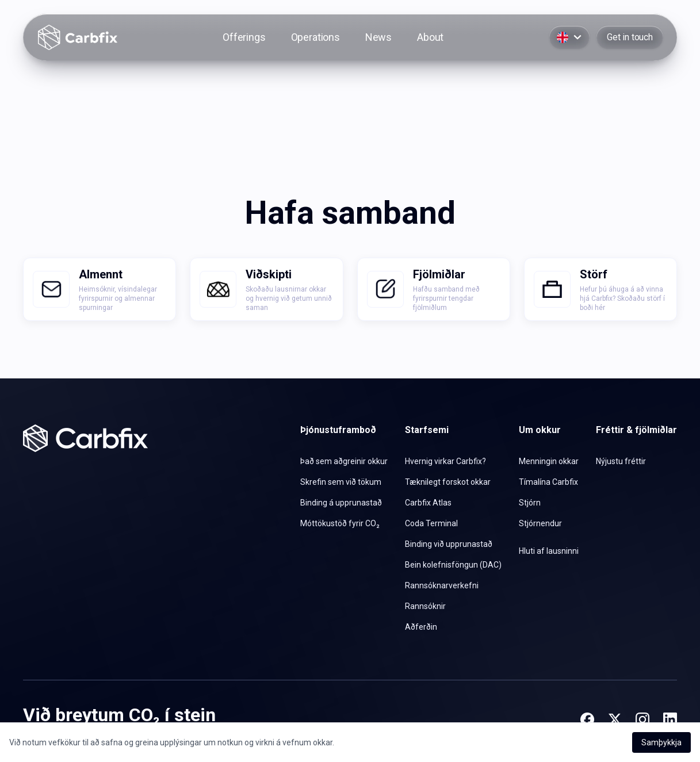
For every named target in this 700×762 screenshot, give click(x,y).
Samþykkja (661, 742)
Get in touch (630, 37)
